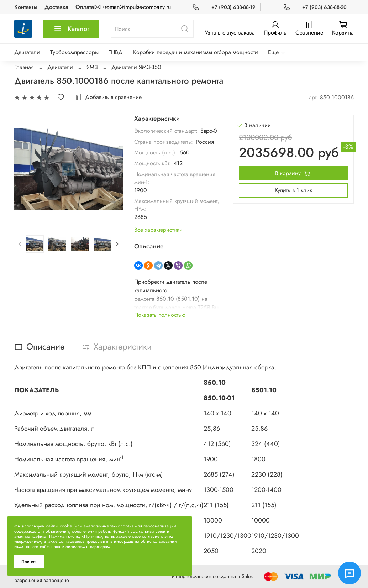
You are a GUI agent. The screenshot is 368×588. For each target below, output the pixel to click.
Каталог (71, 29)
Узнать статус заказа (230, 33)
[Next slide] (117, 244)
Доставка (56, 7)
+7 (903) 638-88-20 (324, 7)
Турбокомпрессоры (74, 52)
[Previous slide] (20, 244)
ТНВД (116, 52)
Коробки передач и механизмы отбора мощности (196, 52)
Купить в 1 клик (293, 190)
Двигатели (27, 52)
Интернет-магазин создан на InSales (212, 576)
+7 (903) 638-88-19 (233, 7)
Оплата (85, 7)
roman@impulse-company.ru (138, 7)
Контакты (26, 7)
